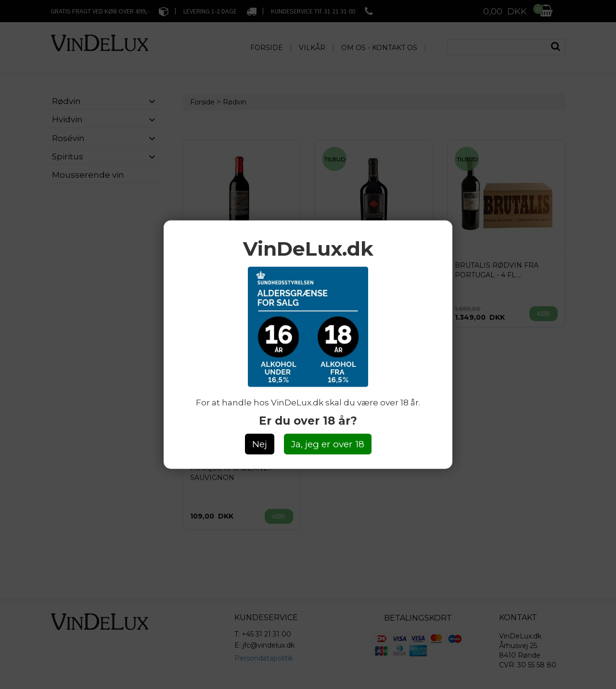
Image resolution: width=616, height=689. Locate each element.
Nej (260, 444)
